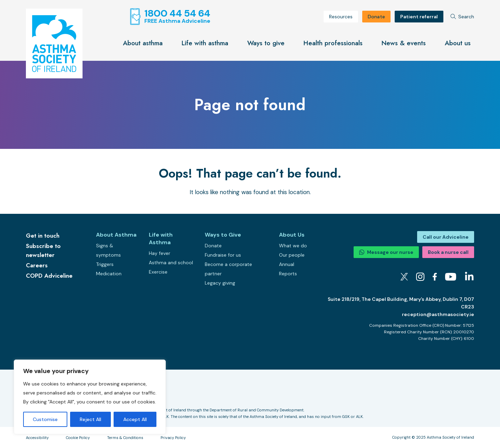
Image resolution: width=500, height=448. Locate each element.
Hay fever (160, 253)
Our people (292, 255)
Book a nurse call (448, 252)
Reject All (90, 419)
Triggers (105, 264)
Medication (109, 274)
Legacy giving (220, 283)
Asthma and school (171, 263)
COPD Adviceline (49, 276)
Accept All (135, 419)
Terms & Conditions (125, 438)
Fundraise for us (223, 255)
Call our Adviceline (446, 237)
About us (458, 43)
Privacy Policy (173, 438)
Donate (376, 17)
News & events (404, 43)
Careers (37, 265)
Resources (341, 17)
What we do (293, 246)
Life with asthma (205, 43)
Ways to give (266, 43)
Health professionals (333, 43)
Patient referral (419, 17)
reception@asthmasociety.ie (438, 314)
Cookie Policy (78, 438)
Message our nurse (386, 252)
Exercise (158, 272)
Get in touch (43, 236)
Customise (45, 419)
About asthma (143, 43)
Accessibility (37, 438)
